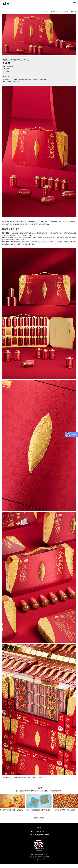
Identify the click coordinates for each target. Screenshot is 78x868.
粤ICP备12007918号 (39, 859)
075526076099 (41, 832)
